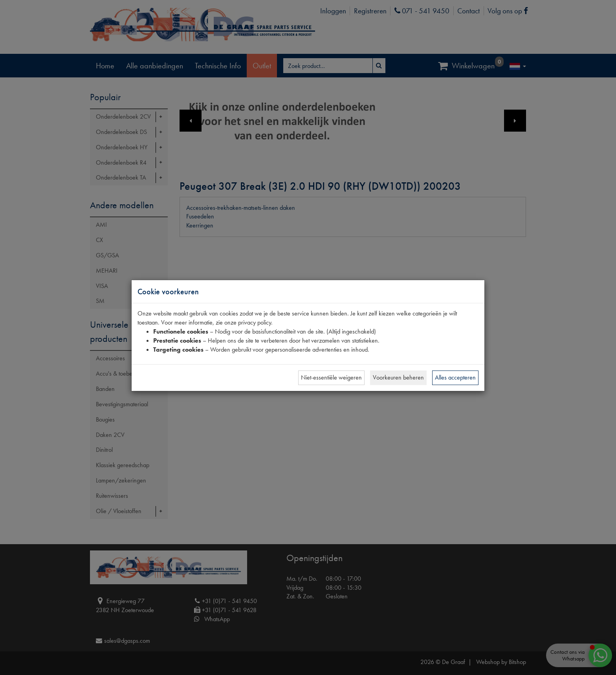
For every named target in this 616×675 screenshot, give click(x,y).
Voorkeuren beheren (398, 377)
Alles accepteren (455, 377)
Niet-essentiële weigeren (331, 377)
